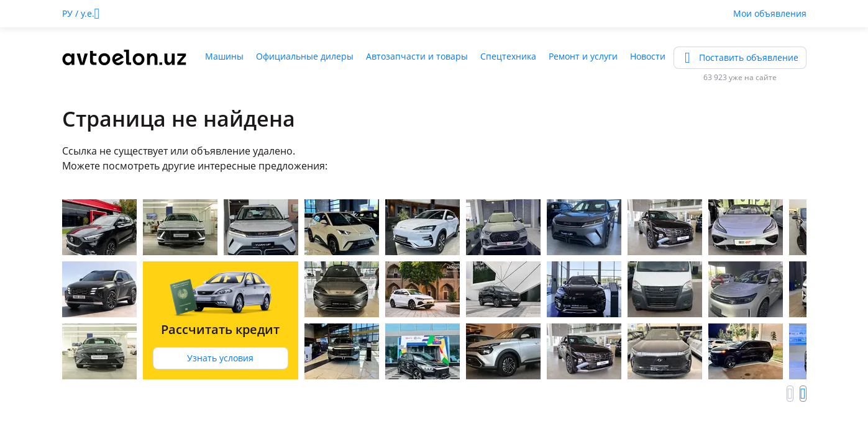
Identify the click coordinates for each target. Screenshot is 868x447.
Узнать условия (220, 358)
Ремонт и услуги (583, 56)
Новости (648, 56)
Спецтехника (508, 56)
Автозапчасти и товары (417, 56)
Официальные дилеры (305, 56)
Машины (224, 56)
